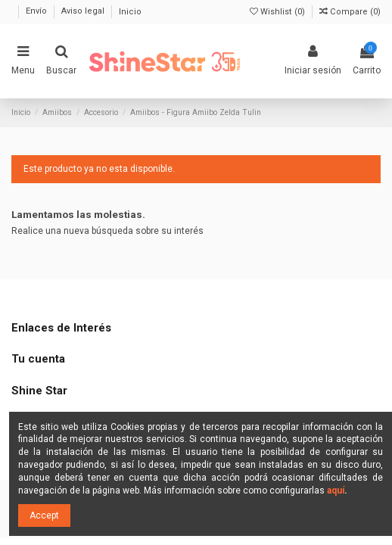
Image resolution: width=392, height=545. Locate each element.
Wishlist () (278, 12)
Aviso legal (84, 12)
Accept (44, 515)
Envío (37, 12)
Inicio (130, 12)
